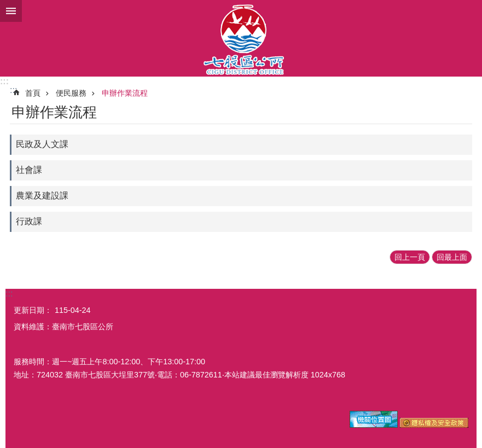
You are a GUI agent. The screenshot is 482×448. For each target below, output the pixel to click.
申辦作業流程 (125, 93)
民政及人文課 (42, 144)
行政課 (29, 221)
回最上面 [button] (452, 257)
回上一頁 (410, 257)
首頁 (33, 93)
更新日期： (33, 310)
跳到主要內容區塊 (6, 6)
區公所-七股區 (241, 38)
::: (4, 81)
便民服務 (71, 93)
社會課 (29, 170)
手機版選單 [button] (11, 11)
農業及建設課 (42, 196)
